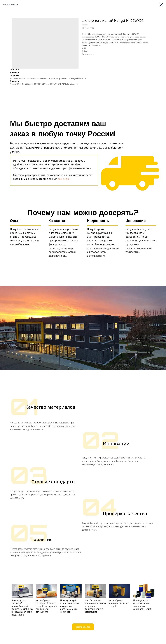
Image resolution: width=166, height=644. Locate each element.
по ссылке (64, 179)
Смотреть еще (12, 4)
